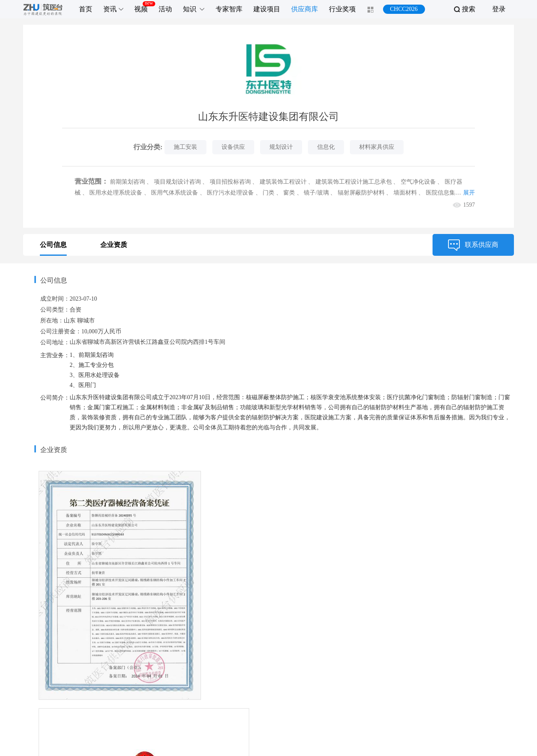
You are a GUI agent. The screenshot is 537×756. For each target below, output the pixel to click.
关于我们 (264, 682)
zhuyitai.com (239, 744)
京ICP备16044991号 (282, 744)
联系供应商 (473, 245)
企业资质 (114, 245)
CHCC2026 (404, 9)
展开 (469, 193)
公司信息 (53, 245)
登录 (499, 9)
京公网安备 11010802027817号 (350, 744)
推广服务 (223, 682)
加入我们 (347, 682)
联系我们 (306, 682)
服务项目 (181, 682)
